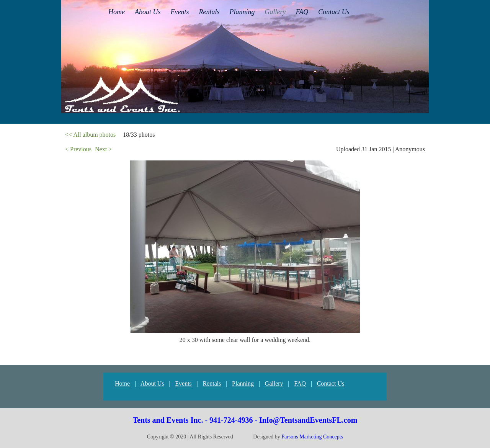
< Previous (78, 149)
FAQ (300, 383)
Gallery (274, 383)
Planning (243, 383)
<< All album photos (90, 135)
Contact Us (331, 383)
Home (122, 383)
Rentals (212, 383)
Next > (103, 149)
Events (183, 383)
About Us (152, 383)
